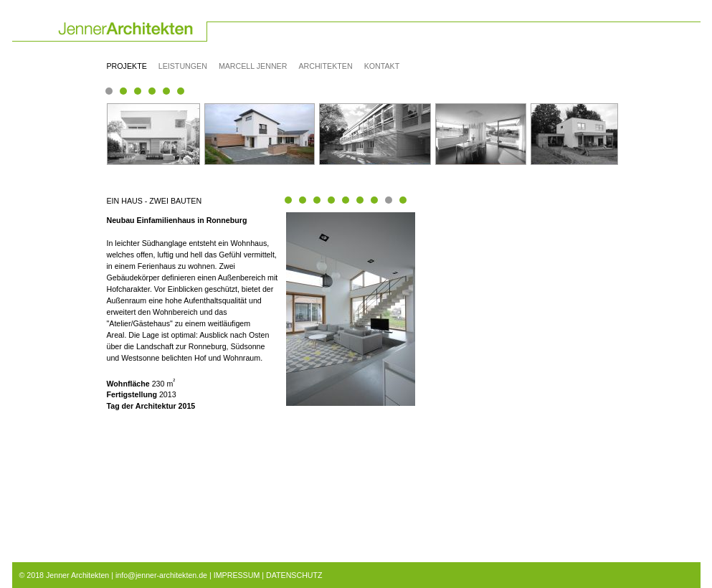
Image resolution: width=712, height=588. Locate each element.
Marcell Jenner (253, 66)
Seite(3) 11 (138, 91)
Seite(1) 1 (109, 91)
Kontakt (382, 66)
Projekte (127, 66)
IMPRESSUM (237, 575)
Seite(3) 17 (152, 91)
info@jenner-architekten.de (161, 575)
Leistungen (183, 66)
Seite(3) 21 (166, 91)
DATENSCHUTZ (294, 575)
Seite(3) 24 (181, 91)
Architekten (325, 66)
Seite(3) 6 (123, 91)
